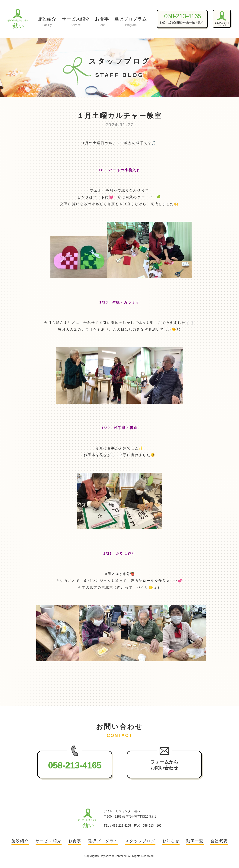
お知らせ (171, 841)
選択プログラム (131, 22)
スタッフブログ (140, 841)
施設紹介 (47, 22)
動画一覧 (195, 841)
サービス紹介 (76, 22)
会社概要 (219, 841)
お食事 (102, 22)
